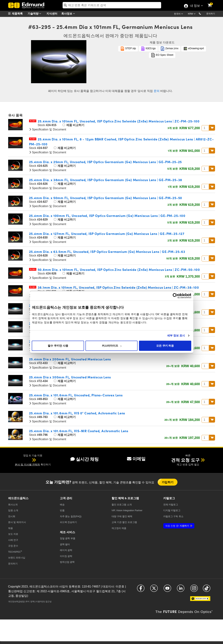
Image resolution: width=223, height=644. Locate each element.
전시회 (12, 516)
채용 (11, 528)
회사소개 (13, 505)
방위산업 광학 (67, 562)
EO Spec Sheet (162, 55)
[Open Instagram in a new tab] (194, 590)
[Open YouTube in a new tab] (167, 590)
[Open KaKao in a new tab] (200, 600)
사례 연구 (13, 540)
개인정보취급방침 (16, 601)
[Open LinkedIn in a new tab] (181, 590)
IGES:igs (148, 49)
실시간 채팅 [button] (85, 459)
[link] (212, 3)
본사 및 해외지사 (17, 522)
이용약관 (40, 601)
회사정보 (69, 14)
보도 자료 (13, 534)
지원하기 (177, 526)
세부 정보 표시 (176, 336)
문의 (157, 91)
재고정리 (33, 121)
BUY (212, 128)
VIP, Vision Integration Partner (127, 510)
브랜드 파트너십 (17, 558)
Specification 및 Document (48, 129)
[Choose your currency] (192, 14)
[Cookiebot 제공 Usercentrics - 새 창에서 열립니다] (175, 296)
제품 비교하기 (73, 125)
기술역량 (35, 14)
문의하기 (211, 14)
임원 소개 (13, 510)
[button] (203, 13)
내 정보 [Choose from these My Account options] (195, 6)
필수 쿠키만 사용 (58, 346)
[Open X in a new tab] (154, 590)
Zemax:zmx (169, 49)
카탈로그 (171, 505)
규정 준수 (13, 546)
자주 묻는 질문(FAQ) (71, 516)
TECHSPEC (15, 552)
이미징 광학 (66, 556)
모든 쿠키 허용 (165, 346)
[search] (112, 5)
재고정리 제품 (119, 528)
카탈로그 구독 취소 (173, 516)
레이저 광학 (66, 550)
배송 (62, 505)
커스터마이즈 (112, 346)
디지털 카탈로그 (172, 510)
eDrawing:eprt (194, 49)
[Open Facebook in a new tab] (141, 590)
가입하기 (168, 482)
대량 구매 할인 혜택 (122, 516)
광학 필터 (65, 544)
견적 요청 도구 (185, 460)
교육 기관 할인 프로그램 (124, 522)
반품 (62, 510)
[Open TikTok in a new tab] (207, 590)
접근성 (49, 601)
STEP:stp (128, 49)
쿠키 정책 (30, 601)
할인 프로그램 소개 (122, 505)
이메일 (136, 459)
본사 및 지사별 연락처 (27, 465)
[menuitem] (17, 14)
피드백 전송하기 (68, 522)
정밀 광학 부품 (68, 538)
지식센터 (52, 13)
